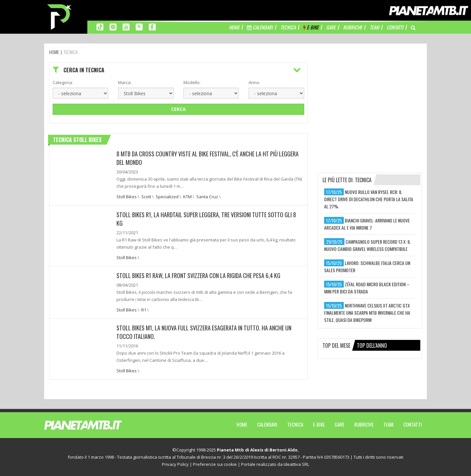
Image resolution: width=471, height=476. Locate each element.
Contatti (413, 424)
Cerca (178, 109)
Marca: (125, 82)
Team (388, 424)
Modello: (192, 82)
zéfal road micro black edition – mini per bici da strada (367, 288)
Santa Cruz (207, 197)
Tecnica (295, 424)
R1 (144, 310)
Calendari (267, 424)
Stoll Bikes (127, 197)
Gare (340, 424)
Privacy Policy (175, 464)
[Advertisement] (370, 103)
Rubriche (364, 424)
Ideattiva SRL (296, 464)
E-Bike (319, 424)
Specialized (167, 197)
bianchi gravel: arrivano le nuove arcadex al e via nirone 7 (367, 224)
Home (242, 424)
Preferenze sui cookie (215, 464)
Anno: (254, 82)
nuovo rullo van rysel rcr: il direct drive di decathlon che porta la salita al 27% (369, 199)
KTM (187, 197)
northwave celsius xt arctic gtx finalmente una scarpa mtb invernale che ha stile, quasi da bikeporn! (367, 313)
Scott (146, 197)
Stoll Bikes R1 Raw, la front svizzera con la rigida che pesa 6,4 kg (198, 275)
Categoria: (63, 82)
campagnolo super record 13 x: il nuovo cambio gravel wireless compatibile (367, 245)
